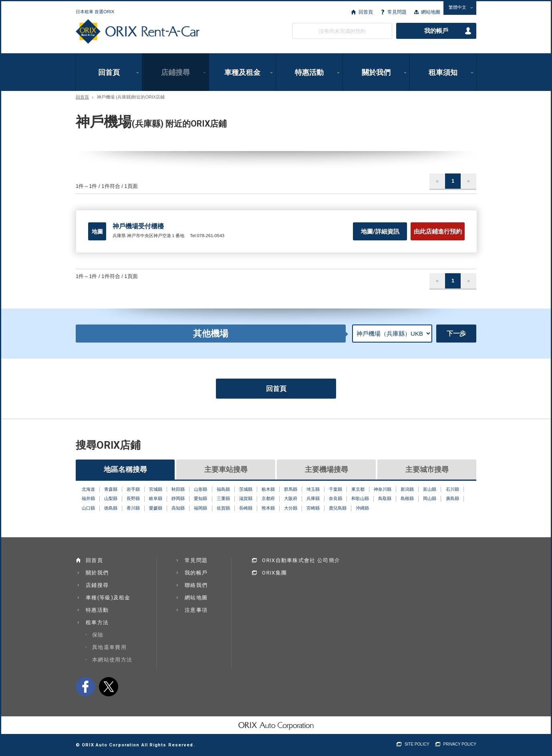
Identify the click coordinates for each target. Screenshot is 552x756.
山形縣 (200, 489)
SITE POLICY (417, 744)
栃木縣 (268, 489)
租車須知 (443, 72)
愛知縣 (200, 498)
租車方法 (97, 622)
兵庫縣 (313, 498)
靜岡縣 (178, 498)
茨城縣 (246, 489)
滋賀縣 (246, 498)
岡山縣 (430, 498)
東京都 (358, 489)
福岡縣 (200, 508)
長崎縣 (246, 508)
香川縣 (133, 508)
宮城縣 (156, 489)
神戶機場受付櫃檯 (138, 226)
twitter (109, 687)
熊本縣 (268, 508)
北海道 (88, 489)
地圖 (97, 232)
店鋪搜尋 (175, 72)
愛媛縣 (156, 508)
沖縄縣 (362, 508)
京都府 (268, 498)
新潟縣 (407, 489)
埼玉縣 (313, 489)
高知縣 (178, 508)
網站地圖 (431, 12)
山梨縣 (111, 498)
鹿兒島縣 (338, 508)
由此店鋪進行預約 (438, 232)
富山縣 (430, 489)
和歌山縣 (360, 498)
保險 (98, 635)
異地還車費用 (109, 647)
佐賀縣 (223, 508)
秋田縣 (178, 489)
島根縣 (407, 498)
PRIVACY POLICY (460, 744)
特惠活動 (309, 72)
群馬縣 (291, 489)
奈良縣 (335, 498)
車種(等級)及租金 (108, 598)
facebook (85, 687)
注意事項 (196, 610)
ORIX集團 (274, 573)
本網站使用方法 (112, 660)
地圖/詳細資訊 (380, 232)
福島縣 (223, 489)
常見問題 (397, 12)
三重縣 (223, 498)
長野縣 (133, 498)
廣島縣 (452, 498)
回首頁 (366, 12)
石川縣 (452, 489)
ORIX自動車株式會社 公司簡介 (301, 560)
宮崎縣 (313, 508)
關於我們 (376, 72)
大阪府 (291, 498)
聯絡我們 (196, 585)
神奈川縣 (383, 489)
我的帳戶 (436, 31)
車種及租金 (242, 72)
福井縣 (88, 498)
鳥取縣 (385, 498)
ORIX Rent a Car (138, 32)
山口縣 (88, 508)
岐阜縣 (156, 498)
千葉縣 (335, 489)
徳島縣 (111, 508)
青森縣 (111, 489)
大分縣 (291, 508)
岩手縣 (133, 489)
